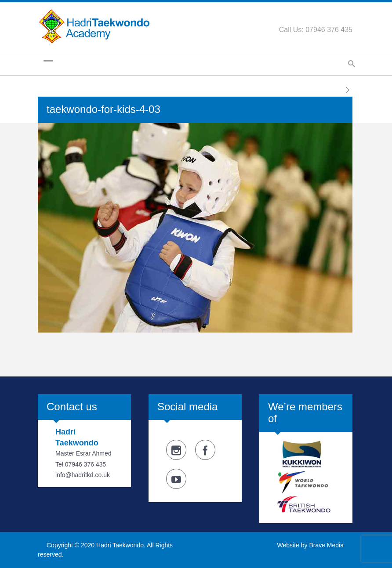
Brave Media (326, 545)
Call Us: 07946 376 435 (316, 30)
